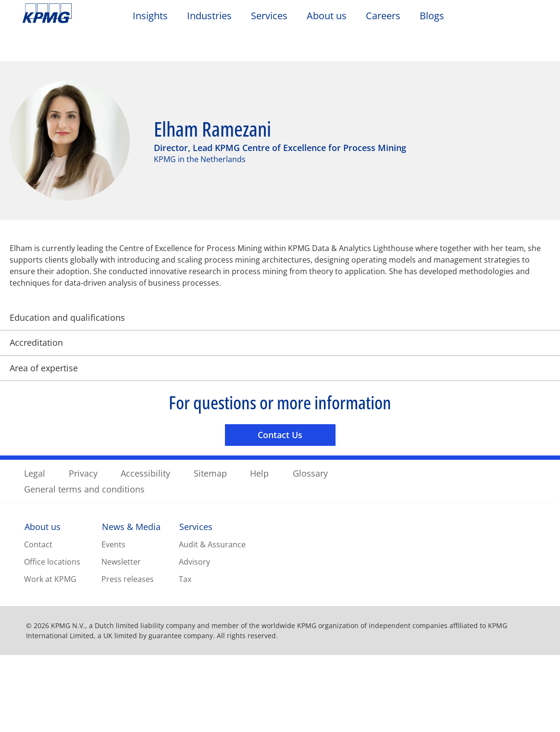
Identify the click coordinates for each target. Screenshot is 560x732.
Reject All (417, 709)
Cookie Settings (417, 684)
